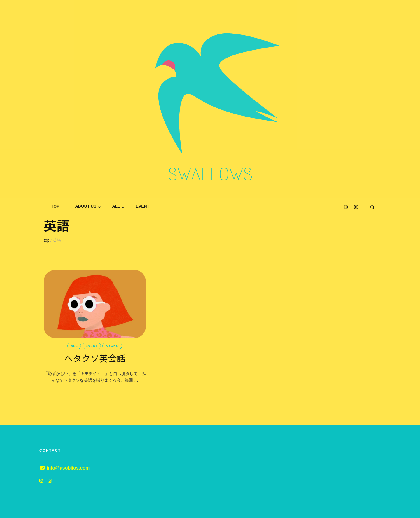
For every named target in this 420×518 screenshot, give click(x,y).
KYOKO (112, 346)
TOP (55, 206)
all (116, 206)
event (143, 206)
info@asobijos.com (68, 468)
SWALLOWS (210, 174)
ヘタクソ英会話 (95, 358)
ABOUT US (86, 206)
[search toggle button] (372, 207)
